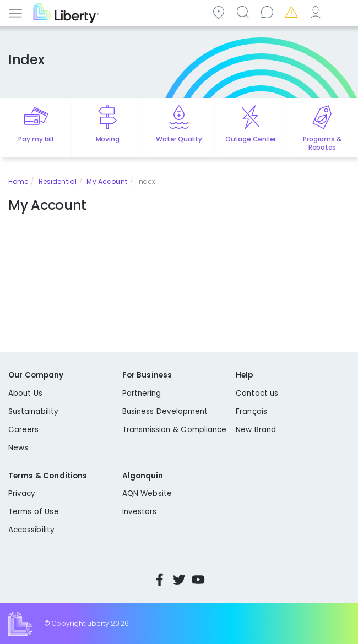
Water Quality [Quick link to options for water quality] (179, 139)
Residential (58, 181)
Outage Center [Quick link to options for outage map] (251, 139)
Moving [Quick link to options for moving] (108, 139)
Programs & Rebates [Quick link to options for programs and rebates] (322, 143)
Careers (23, 430)
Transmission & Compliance (175, 430)
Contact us (269, 12)
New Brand (256, 430)
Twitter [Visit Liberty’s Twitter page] (179, 580)
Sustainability (33, 411)
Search (245, 12)
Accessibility (31, 530)
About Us (25, 393)
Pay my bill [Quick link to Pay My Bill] (36, 139)
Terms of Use (34, 512)
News (18, 448)
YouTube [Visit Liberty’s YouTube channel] (198, 580)
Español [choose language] (341, 12)
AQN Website (147, 493)
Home (18, 181)
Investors (140, 512)
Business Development (165, 411)
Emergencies (293, 12)
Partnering (142, 393)
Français (251, 411)
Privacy (22, 493)
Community (220, 12)
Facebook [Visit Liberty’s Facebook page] (160, 580)
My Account (317, 12)
